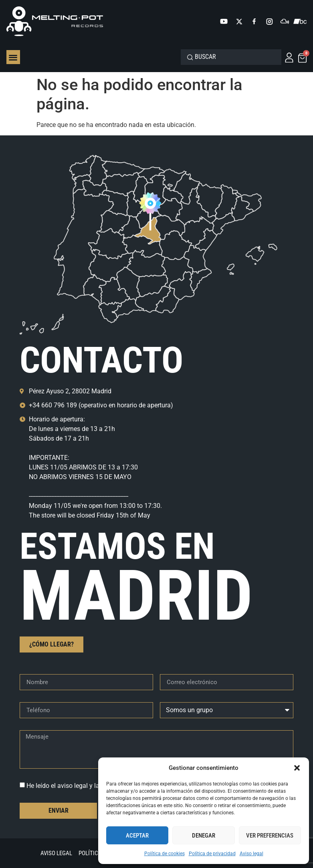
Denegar (204, 836)
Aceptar (137, 836)
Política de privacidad (212, 854)
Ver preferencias (270, 836)
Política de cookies (165, 854)
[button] (297, 768)
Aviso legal (251, 854)
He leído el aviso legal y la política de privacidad (94, 786)
